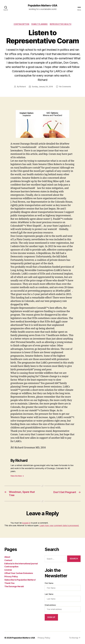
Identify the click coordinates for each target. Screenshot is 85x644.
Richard (23, 87)
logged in (26, 523)
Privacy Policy (11, 576)
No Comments (65, 87)
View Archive (17, 476)
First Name (49, 583)
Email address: (63, 608)
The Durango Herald (14, 586)
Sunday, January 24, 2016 (42, 87)
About (7, 557)
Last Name (49, 594)
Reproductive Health (61, 24)
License (8, 570)
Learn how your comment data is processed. (59, 525)
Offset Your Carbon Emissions (19, 573)
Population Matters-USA (42, 6)
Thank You (9, 583)
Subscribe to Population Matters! (20, 580)
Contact (8, 560)
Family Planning (40, 24)
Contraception (21, 24)
